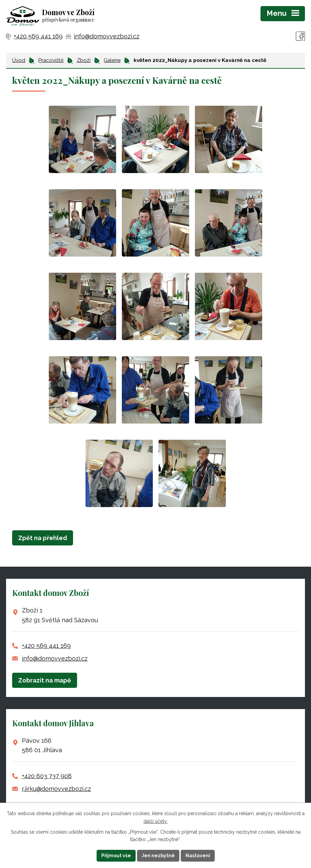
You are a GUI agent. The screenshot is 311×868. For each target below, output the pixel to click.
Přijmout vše (116, 856)
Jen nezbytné (158, 856)
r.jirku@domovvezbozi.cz (56, 789)
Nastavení (198, 856)
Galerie (112, 60)
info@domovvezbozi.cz (55, 658)
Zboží (84, 60)
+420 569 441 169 (46, 646)
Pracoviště (51, 60)
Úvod (19, 60)
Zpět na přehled (43, 538)
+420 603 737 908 (47, 776)
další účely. (155, 821)
